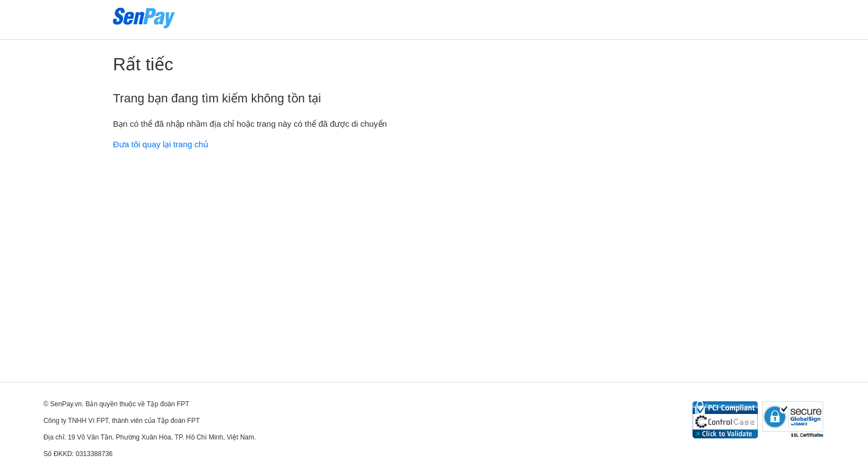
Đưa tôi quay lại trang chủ (161, 144)
